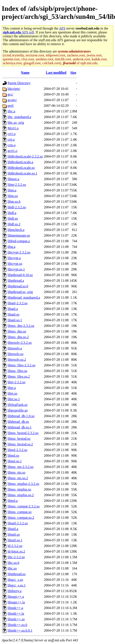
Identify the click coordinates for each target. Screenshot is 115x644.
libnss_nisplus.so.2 (21, 495)
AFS (62, 28)
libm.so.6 (14, 202)
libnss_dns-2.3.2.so (21, 326)
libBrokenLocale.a (20, 162)
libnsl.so (13, 455)
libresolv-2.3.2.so (20, 343)
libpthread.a (16, 281)
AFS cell (18, 32)
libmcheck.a (16, 230)
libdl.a (12, 213)
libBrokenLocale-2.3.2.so (25, 156)
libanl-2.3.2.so (18, 303)
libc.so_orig (16, 123)
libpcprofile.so (18, 410)
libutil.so (14, 534)
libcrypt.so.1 (16, 269)
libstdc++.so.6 (17, 625)
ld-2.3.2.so (15, 546)
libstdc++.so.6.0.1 (20, 630)
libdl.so (13, 218)
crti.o (11, 139)
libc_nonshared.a (19, 117)
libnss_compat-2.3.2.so (24, 506)
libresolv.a (15, 348)
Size (73, 73)
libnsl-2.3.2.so (17, 450)
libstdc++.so (16, 619)
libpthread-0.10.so (20, 275)
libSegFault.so (18, 405)
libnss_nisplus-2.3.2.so (23, 484)
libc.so (12, 568)
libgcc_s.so (15, 580)
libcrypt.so (15, 264)
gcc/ (10, 94)
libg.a (11, 247)
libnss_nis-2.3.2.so (21, 467)
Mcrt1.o (13, 128)
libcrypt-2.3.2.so (19, 252)
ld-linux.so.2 (16, 551)
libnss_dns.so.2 (18, 337)
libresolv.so (15, 354)
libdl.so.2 (14, 224)
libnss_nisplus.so (19, 489)
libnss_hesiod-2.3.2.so (23, 433)
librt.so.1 (14, 399)
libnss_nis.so (16, 472)
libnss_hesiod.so (19, 439)
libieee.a (13, 179)
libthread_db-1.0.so (21, 416)
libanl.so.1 (15, 320)
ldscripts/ (14, 89)
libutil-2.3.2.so (18, 523)
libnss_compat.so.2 (21, 518)
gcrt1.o (12, 151)
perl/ (11, 106)
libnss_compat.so (20, 512)
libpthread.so (17, 574)
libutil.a (13, 529)
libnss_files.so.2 (19, 376)
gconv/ (12, 100)
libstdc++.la (16, 614)
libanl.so (14, 314)
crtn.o (12, 145)
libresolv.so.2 (17, 360)
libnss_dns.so (17, 331)
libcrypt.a (14, 258)
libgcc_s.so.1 (17, 585)
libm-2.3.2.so (17, 185)
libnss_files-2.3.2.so (21, 365)
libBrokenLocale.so (21, 168)
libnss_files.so (17, 371)
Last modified (56, 73)
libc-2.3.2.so (16, 557)
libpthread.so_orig (20, 292)
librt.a (12, 388)
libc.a (11, 111)
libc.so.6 (13, 563)
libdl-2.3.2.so (17, 207)
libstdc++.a (15, 608)
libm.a (12, 190)
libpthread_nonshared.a (24, 297)
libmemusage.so (19, 235)
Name (25, 73)
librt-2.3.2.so (16, 382)
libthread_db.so (18, 422)
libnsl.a (13, 501)
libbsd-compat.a (19, 241)
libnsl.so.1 (15, 461)
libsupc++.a (16, 597)
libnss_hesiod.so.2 (20, 444)
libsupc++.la (16, 602)
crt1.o (12, 134)
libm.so (13, 196)
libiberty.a (14, 591)
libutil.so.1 (15, 540)
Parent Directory (19, 83)
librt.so (12, 393)
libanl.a (13, 309)
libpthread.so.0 (18, 286)
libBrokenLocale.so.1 (22, 173)
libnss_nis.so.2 (18, 478)
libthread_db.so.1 (20, 427)
